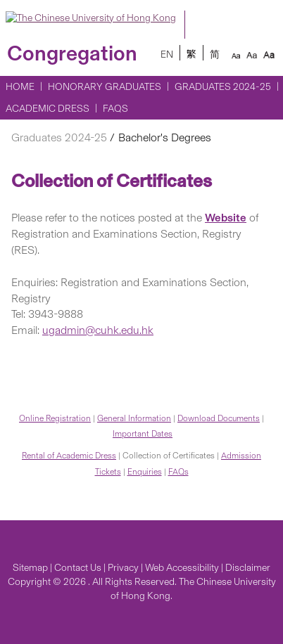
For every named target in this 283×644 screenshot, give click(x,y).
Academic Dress (48, 109)
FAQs (115, 109)
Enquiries (145, 472)
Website (226, 218)
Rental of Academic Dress (69, 456)
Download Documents (219, 418)
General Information (134, 418)
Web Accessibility (182, 568)
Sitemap (30, 568)
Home (20, 87)
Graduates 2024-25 (223, 87)
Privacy (123, 568)
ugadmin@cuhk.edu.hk (98, 330)
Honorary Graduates (105, 87)
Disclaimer (248, 568)
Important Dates (143, 434)
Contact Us (78, 568)
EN (167, 54)
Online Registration (55, 418)
